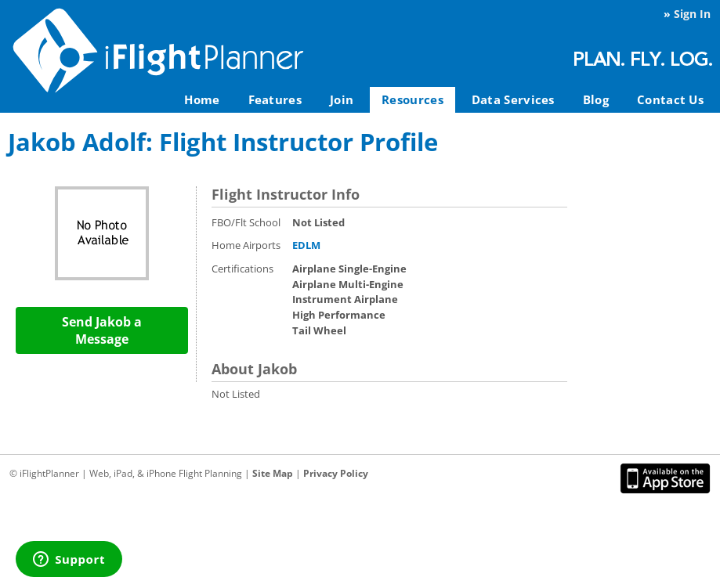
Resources (412, 99)
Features (275, 99)
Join (342, 99)
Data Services (513, 99)
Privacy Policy (336, 473)
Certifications (242, 269)
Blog (596, 99)
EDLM (306, 245)
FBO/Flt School (246, 222)
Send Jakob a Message (102, 330)
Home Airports (246, 245)
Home (202, 99)
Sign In (692, 14)
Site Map (273, 473)
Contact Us (670, 99)
